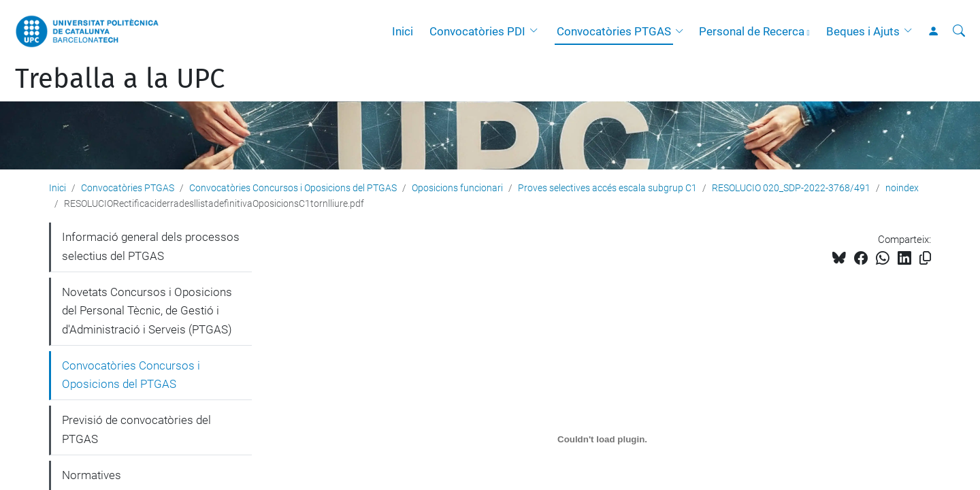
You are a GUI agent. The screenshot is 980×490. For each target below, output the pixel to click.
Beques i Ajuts (863, 31)
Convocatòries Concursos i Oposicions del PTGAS (293, 188)
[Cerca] (959, 31)
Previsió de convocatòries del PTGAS (136, 429)
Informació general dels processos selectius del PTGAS (151, 246)
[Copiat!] (925, 258)
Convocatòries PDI (477, 31)
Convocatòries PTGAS (614, 31)
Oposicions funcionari (457, 188)
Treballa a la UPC (120, 79)
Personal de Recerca (752, 31)
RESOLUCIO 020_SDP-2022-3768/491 (791, 188)
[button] (537, 31)
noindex (902, 188)
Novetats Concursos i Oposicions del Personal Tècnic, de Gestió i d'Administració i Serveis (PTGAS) (147, 311)
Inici (403, 31)
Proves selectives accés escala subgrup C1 (607, 188)
